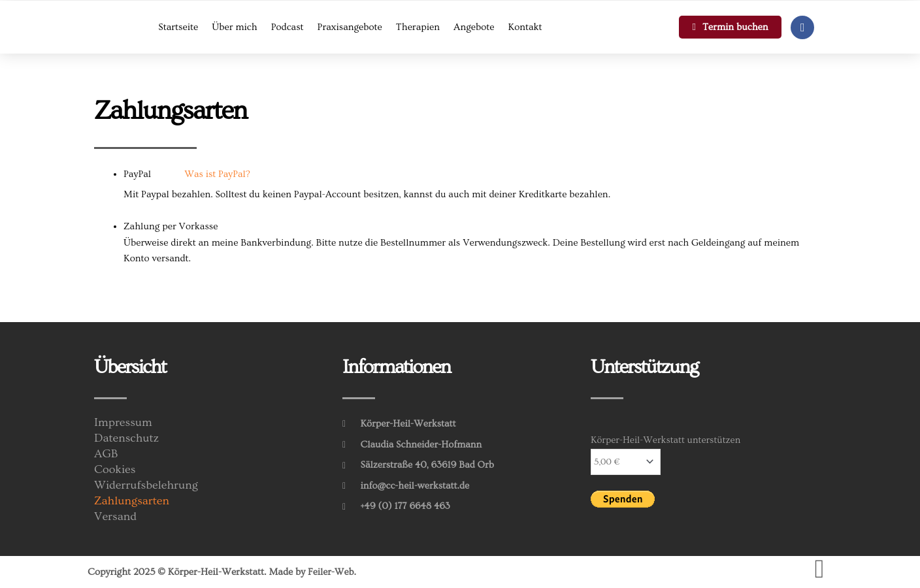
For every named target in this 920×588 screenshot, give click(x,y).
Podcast (287, 27)
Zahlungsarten (132, 501)
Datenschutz (126, 438)
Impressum (123, 423)
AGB (106, 454)
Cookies (115, 470)
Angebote (474, 27)
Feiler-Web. (333, 572)
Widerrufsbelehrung (146, 485)
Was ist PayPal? (217, 174)
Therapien (418, 27)
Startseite (178, 27)
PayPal (187, 174)
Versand (115, 517)
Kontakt (525, 27)
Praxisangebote (350, 27)
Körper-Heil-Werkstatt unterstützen (665, 440)
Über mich (234, 27)
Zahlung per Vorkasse (171, 226)
